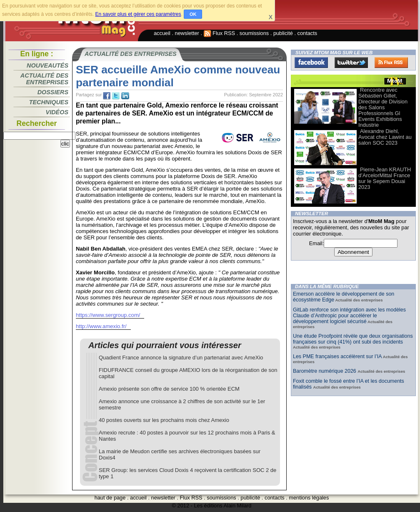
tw (116, 96)
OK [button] (193, 14)
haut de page (110, 498)
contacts (307, 33)
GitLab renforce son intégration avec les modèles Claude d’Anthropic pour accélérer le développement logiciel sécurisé (349, 316)
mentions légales (309, 498)
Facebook (311, 63)
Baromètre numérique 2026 (325, 371)
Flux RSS (220, 33)
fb (107, 96)
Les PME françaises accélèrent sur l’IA (337, 356)
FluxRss (391, 63)
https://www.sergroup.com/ (108, 315)
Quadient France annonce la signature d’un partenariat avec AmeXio (181, 358)
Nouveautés (47, 65)
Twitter (351, 63)
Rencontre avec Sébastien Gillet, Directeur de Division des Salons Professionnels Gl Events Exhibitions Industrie (383, 107)
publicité (283, 33)
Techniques (49, 102)
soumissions (254, 33)
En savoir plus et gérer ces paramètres (138, 14)
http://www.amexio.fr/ (101, 326)
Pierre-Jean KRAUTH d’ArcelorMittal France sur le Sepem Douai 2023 (385, 178)
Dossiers (53, 92)
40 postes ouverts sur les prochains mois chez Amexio (164, 420)
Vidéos (57, 112)
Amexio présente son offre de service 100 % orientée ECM (169, 389)
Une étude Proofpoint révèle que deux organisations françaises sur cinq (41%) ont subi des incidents (353, 339)
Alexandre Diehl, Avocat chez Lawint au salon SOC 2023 (385, 137)
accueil (162, 33)
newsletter (187, 33)
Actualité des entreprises (44, 79)
